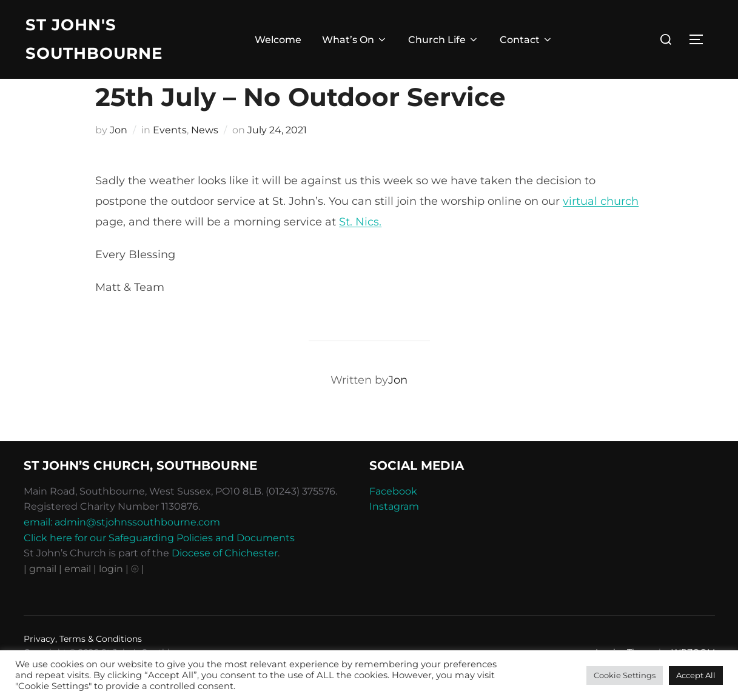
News (205, 155)
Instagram (394, 532)
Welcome (278, 40)
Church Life (444, 40)
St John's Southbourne (94, 39)
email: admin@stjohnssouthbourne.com (122, 547)
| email (76, 594)
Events (170, 155)
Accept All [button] (696, 675)
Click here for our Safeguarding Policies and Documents (159, 563)
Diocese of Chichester (225, 578)
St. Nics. (360, 247)
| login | (111, 594)
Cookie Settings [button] (625, 675)
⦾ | (138, 594)
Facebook (393, 516)
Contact (526, 40)
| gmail (41, 594)
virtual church (601, 226)
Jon (119, 155)
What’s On (355, 40)
